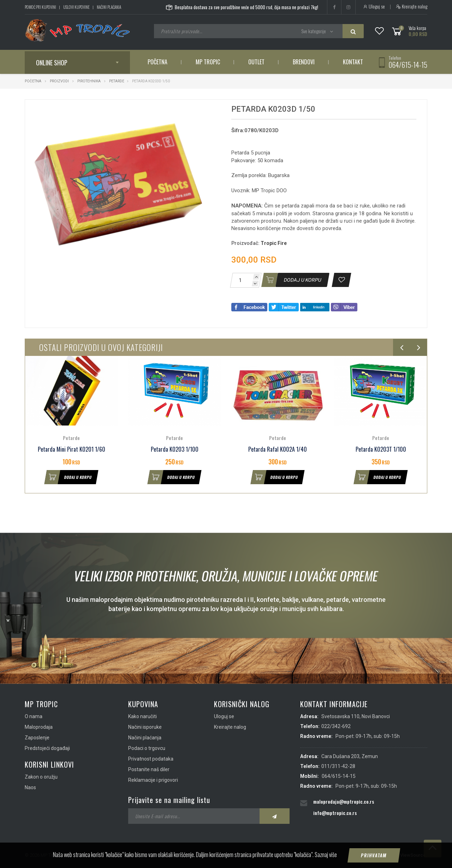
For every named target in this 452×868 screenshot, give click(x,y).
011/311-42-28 (338, 766)
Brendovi (304, 62)
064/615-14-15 (408, 65)
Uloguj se (374, 6)
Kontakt (353, 62)
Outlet (256, 62)
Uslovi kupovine (76, 7)
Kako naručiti (142, 716)
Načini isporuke (145, 727)
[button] (201, 111)
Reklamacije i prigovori (153, 780)
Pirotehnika (89, 81)
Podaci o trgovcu (147, 748)
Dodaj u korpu (68, 477)
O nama (34, 716)
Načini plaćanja (109, 7)
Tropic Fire (274, 243)
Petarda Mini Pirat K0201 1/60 (72, 449)
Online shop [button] (52, 63)
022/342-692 (336, 726)
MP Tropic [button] (208, 62)
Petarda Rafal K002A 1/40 (278, 449)
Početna (157, 62)
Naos (30, 787)
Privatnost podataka (151, 759)
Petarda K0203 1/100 (175, 449)
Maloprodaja (39, 727)
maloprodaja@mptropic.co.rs (344, 801)
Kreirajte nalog (412, 6)
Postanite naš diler (149, 769)
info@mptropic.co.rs (335, 813)
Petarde (117, 81)
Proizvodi (60, 81)
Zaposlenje (37, 738)
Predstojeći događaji (47, 748)
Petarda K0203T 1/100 (381, 449)
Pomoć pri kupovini (40, 7)
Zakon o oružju (41, 777)
